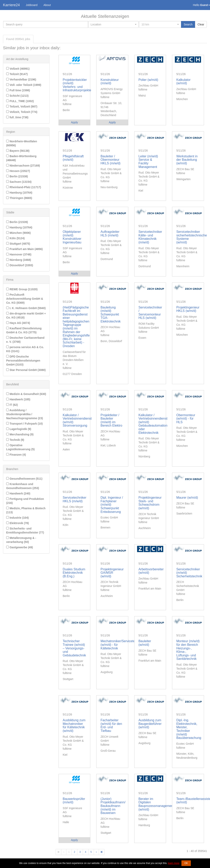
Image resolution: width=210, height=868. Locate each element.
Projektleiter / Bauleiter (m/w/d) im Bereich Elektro (111, 420)
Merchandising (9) (20, 434)
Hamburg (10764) (19, 193)
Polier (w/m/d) (148, 80)
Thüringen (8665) (19, 198)
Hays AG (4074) (18, 323)
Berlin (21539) (17, 222)
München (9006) (18, 233)
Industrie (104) (17, 518)
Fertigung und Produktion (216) (25, 501)
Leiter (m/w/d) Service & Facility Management (148, 162)
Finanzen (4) (16, 455)
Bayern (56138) (18, 151)
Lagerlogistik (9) (19, 429)
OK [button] (186, 863)
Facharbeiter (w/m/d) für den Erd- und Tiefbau (111, 725)
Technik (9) (15, 440)
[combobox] (114, 24)
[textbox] (112, 24)
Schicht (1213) (17, 96)
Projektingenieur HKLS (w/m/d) (188, 309)
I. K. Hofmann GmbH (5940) (26, 308)
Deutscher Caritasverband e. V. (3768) (25, 340)
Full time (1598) (18, 90)
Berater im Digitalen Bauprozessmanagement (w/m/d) (156, 804)
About (47, 5)
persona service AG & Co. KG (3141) (25, 349)
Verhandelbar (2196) (21, 79)
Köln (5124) (15, 238)
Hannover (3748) (19, 254)
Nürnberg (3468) (19, 260)
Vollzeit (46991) (18, 69)
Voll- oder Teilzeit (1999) (24, 85)
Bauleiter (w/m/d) (145, 643)
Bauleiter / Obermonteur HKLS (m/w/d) (110, 160)
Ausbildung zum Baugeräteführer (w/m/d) (150, 724)
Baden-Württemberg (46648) (21, 158)
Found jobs (18, 39)
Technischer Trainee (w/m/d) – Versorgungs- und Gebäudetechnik (74, 648)
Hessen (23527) (18, 171)
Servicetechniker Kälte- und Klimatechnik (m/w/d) (150, 237)
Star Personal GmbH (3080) (26, 370)
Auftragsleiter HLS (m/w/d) (110, 234)
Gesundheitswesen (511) (24, 479)
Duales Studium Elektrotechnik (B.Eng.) (74, 573)
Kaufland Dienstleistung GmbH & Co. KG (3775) (24, 330)
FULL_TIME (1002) (20, 101)
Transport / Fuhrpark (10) (24, 424)
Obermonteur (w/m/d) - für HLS (186, 419)
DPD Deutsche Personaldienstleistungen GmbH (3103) (23, 361)
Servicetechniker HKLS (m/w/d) (75, 499)
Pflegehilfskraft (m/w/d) (73, 158)
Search (188, 24)
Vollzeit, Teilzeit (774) (22, 112)
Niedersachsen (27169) (23, 166)
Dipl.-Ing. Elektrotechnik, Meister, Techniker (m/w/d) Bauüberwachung (189, 729)
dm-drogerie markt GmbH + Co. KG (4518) (26, 315)
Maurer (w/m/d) (187, 498)
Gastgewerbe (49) (20, 547)
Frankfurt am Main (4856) (24, 249)
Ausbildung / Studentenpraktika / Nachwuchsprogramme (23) (25, 414)
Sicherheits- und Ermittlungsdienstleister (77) (25, 530)
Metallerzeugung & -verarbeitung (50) (21, 540)
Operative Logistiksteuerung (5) (20, 447)
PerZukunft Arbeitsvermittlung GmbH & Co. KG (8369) (25, 299)
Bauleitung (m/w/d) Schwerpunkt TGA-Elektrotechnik (111, 314)
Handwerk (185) (18, 399)
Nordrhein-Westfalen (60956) (22, 143)
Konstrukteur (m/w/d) (110, 82)
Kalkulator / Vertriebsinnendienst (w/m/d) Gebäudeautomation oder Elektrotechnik (153, 424)
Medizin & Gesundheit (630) (26, 394)
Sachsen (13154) (19, 182)
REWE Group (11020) (22, 289)
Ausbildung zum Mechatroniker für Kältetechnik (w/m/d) (74, 725)
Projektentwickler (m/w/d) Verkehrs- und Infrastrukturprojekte (77, 85)
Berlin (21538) (17, 176)
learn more (174, 863)
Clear (201, 24)
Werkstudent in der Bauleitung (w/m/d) (187, 160)
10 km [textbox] (145, 24)
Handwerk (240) (18, 493)
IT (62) (12, 405)
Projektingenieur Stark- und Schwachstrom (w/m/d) (150, 503)
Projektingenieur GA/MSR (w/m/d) (112, 573)
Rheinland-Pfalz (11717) (24, 187)
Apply (74, 122)
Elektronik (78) (17, 523)
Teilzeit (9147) (17, 74)
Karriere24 (11, 5)
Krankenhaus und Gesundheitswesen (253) (23, 486)
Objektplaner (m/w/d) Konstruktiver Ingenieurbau (72, 237)
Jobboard (32, 5)
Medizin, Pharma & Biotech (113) (26, 510)
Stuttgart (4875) (18, 244)
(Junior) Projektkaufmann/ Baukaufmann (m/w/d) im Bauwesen (113, 806)
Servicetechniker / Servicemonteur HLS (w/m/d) (150, 313)
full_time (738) (17, 117)
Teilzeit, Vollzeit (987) (22, 106)
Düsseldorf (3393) (20, 265)
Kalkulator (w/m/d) (183, 82)
